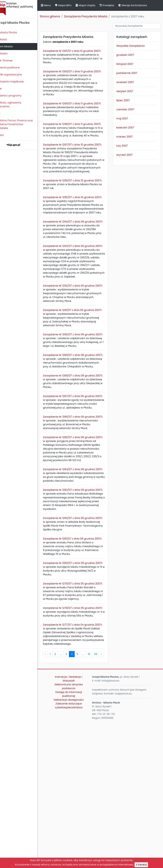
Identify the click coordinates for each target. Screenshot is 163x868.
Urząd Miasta (10, 53)
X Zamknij (141, 865)
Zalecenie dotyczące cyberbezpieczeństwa (76, 851)
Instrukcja (69, 822)
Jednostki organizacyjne (17, 75)
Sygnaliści (8, 135)
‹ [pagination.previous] (56, 799)
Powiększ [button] (117, 5)
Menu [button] (56, 5)
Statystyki (77, 826)
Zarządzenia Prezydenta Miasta (96, 16)
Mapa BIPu (74, 5)
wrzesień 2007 (129, 82)
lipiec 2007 (127, 100)
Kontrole (7, 89)
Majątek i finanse (12, 60)
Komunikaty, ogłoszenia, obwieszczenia (17, 104)
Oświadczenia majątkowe (18, 82)
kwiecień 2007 (129, 128)
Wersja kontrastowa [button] (143, 5)
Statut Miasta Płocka (14, 32)
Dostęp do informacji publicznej (77, 839)
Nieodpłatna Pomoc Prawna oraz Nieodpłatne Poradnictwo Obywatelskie (22, 124)
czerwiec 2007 (130, 109)
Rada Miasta (10, 39)
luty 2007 (126, 146)
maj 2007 (127, 119)
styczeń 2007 (129, 155)
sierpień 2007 (129, 91)
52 (106, 799)
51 (100, 799)
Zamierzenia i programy (17, 96)
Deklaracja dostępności (77, 845)
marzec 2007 (129, 137)
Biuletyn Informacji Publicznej (24, 9)
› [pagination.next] (112, 799)
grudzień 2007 (130, 55)
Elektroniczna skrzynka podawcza (77, 832)
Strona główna (60, 16)
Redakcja (83, 822)
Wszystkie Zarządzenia (135, 46)
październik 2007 (131, 73)
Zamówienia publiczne (16, 67)
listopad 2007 (129, 64)
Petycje (6, 113)
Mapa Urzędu (96, 5)
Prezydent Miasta (12, 46)
